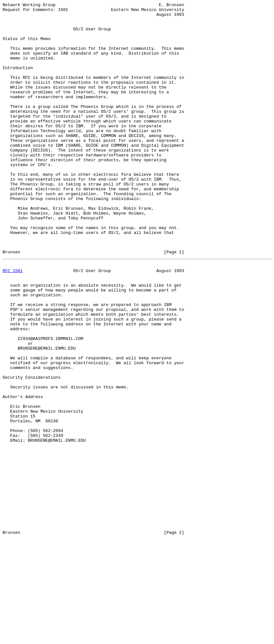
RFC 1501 (13, 323)
